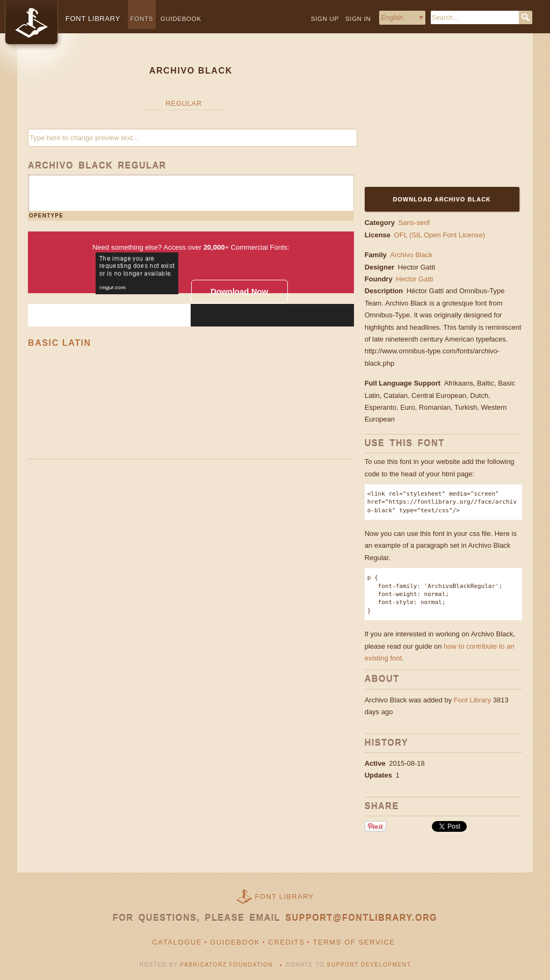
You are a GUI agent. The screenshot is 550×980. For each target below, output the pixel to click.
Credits (286, 942)
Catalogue (177, 942)
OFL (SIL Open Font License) (440, 235)
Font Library (472, 700)
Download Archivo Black (442, 199)
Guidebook (181, 19)
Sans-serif (414, 223)
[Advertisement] (432, 117)
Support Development (369, 965)
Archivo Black (411, 255)
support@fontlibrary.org (361, 918)
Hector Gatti (418, 267)
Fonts (142, 19)
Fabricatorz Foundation (227, 965)
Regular (183, 103)
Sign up (325, 19)
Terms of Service (354, 942)
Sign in (358, 19)
